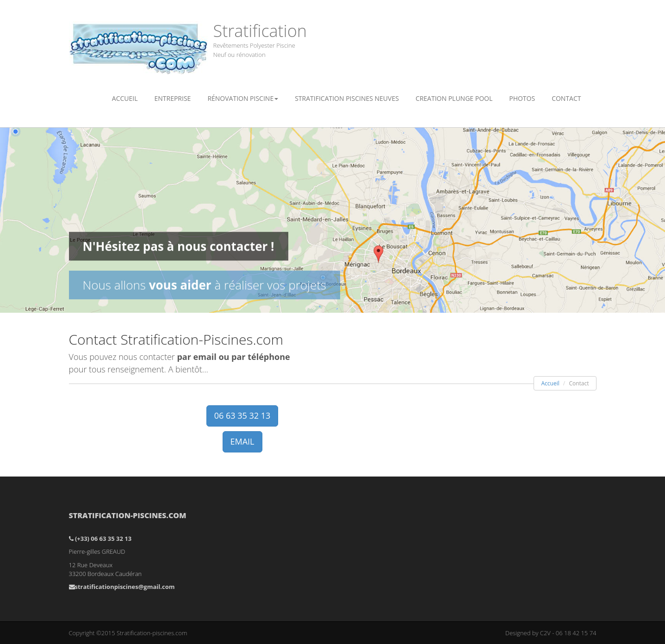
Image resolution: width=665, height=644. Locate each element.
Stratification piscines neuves (347, 98)
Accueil (125, 98)
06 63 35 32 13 (242, 415)
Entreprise (172, 98)
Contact (566, 98)
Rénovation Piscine (243, 98)
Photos (522, 98)
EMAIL (242, 441)
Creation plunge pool (454, 98)
